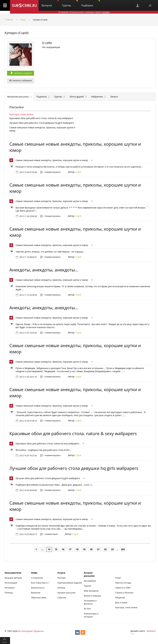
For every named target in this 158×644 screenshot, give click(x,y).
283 (123, 549)
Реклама (61, 578)
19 (84, 549)
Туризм (87, 586)
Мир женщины (91, 591)
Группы (70, 4)
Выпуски (50, 4)
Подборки (90, 4)
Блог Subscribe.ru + (40, 583)
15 (56, 549)
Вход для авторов (13, 578)
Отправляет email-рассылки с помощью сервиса (84, 12)
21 (98, 549)
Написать (21, 81)
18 (77, 549)
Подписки (43, 97)
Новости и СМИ (123, 588)
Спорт (118, 578)
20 (91, 549)
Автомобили (90, 581)
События (62, 598)
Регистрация (11, 583)
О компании (37, 578)
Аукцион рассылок (66, 593)
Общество (120, 598)
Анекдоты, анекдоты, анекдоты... (44, 270)
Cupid (78, 172)
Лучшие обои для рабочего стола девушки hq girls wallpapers (74, 468)
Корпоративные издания (70, 583)
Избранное (98, 97)
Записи (114, 97)
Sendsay (61, 588)
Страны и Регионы (124, 593)
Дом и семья (121, 602)
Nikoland (151, 631)
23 (112, 549)
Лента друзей (78, 97)
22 (105, 549)
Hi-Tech (87, 609)
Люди (23, 20)
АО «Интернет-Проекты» (31, 631)
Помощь (9, 593)
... (42, 549)
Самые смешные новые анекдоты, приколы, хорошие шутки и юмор (52, 160)
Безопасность (38, 588)
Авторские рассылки (19, 97)
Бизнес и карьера (93, 596)
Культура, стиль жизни (21, 114)
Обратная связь (39, 598)
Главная (9, 20)
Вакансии (36, 593)
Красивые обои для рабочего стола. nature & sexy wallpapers (73, 433)
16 (63, 549)
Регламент (10, 588)
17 (70, 549)
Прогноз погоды (123, 583)
